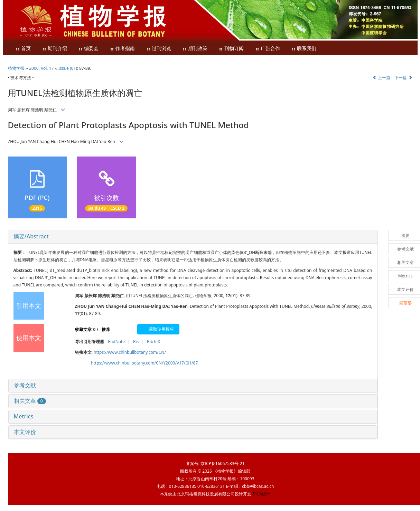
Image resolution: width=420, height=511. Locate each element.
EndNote (116, 342)
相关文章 (30, 401)
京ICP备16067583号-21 (222, 463)
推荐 (106, 329)
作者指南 (122, 49)
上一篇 (381, 78)
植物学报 (16, 68)
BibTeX (153, 342)
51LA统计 (261, 494)
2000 (34, 68)
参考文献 (25, 385)
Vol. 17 (47, 68)
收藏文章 (83, 329)
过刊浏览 (159, 49)
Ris (136, 342)
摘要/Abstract (31, 236)
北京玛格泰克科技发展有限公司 (206, 494)
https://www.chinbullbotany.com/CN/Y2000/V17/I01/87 (144, 363)
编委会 (88, 49)
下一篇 (403, 78)
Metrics (24, 416)
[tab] (193, 237)
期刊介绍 (55, 49)
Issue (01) (68, 68)
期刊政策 (195, 49)
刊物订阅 (231, 49)
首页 (23, 49)
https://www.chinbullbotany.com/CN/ (130, 352)
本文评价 (25, 432)
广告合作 (268, 49)
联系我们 (304, 49)
